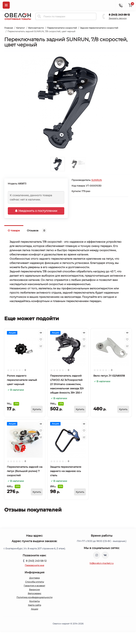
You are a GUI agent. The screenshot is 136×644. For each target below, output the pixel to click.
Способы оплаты (35, 582)
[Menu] (6, 5)
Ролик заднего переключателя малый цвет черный (22, 380)
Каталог (21, 28)
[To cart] (37, 409)
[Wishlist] (41, 339)
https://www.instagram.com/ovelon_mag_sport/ (97, 555)
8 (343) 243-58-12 (119, 15)
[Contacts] (121, 5)
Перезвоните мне (34, 565)
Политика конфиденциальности (34, 597)
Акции (35, 609)
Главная (9, 28)
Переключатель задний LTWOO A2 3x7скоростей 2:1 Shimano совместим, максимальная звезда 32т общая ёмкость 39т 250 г (67, 384)
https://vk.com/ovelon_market (105, 555)
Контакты (34, 601)
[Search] (39, 16)
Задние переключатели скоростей (99, 28)
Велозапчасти (36, 28)
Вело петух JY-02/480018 (109, 376)
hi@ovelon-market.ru (102, 563)
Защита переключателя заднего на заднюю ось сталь (66, 471)
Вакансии (34, 590)
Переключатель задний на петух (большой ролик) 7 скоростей (25, 471)
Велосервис (35, 593)
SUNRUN (97, 180)
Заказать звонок (118, 18)
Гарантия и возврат (34, 586)
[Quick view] (41, 333)
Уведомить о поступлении (36, 211)
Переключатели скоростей (62, 28)
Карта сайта (35, 605)
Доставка (34, 578)
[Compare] (41, 346)
